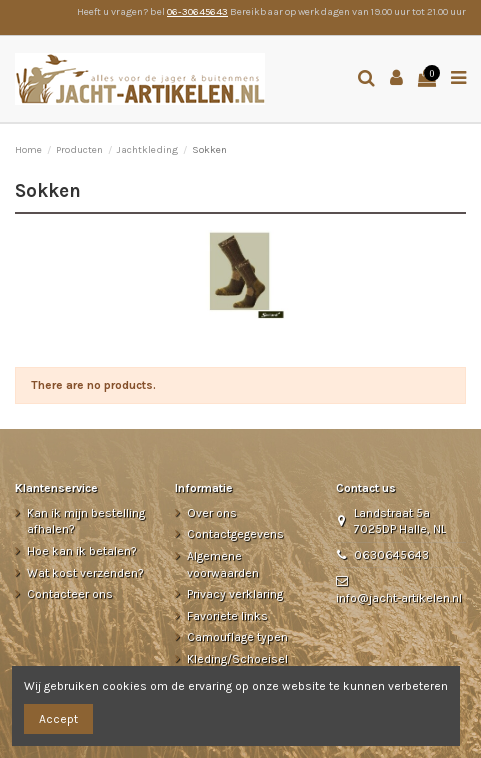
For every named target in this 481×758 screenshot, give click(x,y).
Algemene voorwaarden (223, 564)
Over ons (212, 513)
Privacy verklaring (235, 594)
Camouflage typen (237, 637)
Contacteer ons (70, 594)
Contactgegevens (235, 534)
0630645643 (391, 555)
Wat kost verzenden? (85, 573)
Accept (58, 719)
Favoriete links (227, 616)
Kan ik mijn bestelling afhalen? (86, 521)
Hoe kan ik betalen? (82, 551)
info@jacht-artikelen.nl (399, 598)
